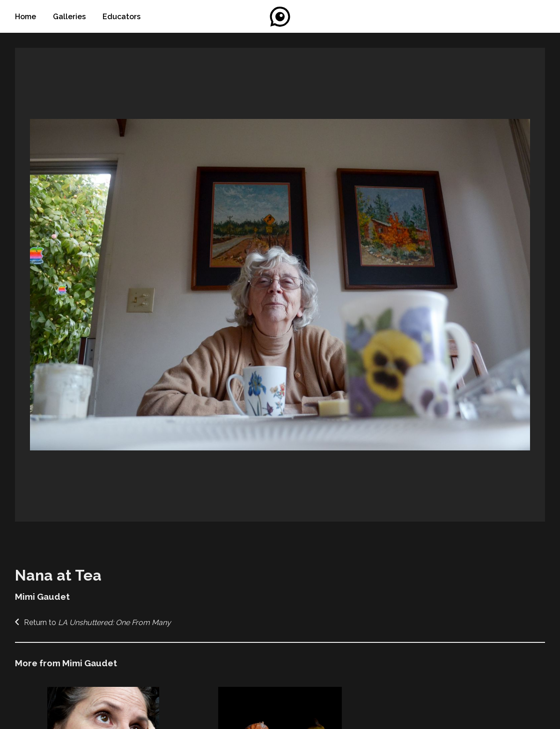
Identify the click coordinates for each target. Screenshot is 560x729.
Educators (122, 17)
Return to (93, 622)
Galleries (70, 17)
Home (26, 17)
